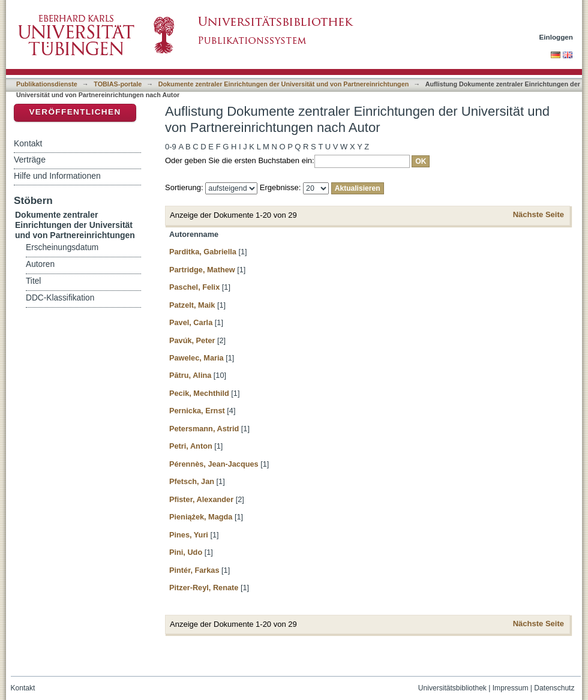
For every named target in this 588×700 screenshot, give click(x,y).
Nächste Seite (538, 214)
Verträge (30, 160)
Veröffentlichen (75, 112)
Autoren (40, 264)
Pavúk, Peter (192, 340)
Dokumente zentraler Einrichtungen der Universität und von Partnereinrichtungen (284, 84)
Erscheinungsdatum (62, 247)
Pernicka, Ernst (197, 411)
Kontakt (28, 143)
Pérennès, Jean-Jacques (214, 464)
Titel (33, 281)
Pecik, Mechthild (199, 393)
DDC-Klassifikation (60, 298)
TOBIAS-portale (118, 84)
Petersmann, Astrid (204, 429)
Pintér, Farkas (194, 570)
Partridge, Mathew (202, 270)
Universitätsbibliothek (452, 688)
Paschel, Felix (194, 287)
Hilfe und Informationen (57, 176)
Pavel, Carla (191, 322)
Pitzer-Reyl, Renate (204, 588)
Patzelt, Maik (192, 305)
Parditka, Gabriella (203, 252)
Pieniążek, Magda (201, 517)
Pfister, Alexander (201, 499)
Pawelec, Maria (196, 358)
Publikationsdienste (47, 84)
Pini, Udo (186, 552)
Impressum (511, 688)
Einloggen (556, 37)
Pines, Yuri (189, 535)
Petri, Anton (191, 446)
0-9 (171, 147)
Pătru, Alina (190, 375)
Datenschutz (554, 688)
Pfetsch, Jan (192, 481)
